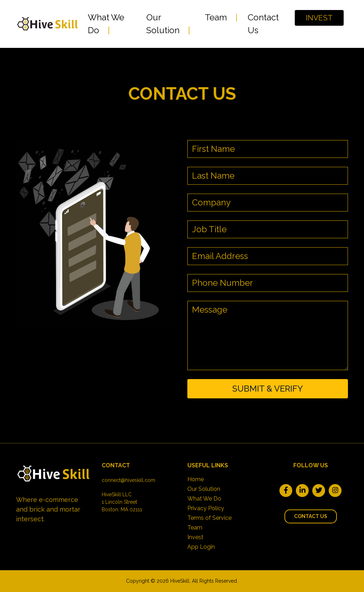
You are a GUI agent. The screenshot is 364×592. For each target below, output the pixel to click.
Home (196, 479)
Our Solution (163, 24)
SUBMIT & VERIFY (268, 389)
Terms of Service (209, 518)
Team (216, 17)
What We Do (106, 24)
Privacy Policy (206, 508)
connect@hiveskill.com (128, 480)
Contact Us (263, 24)
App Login (201, 547)
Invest (195, 537)
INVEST (319, 18)
